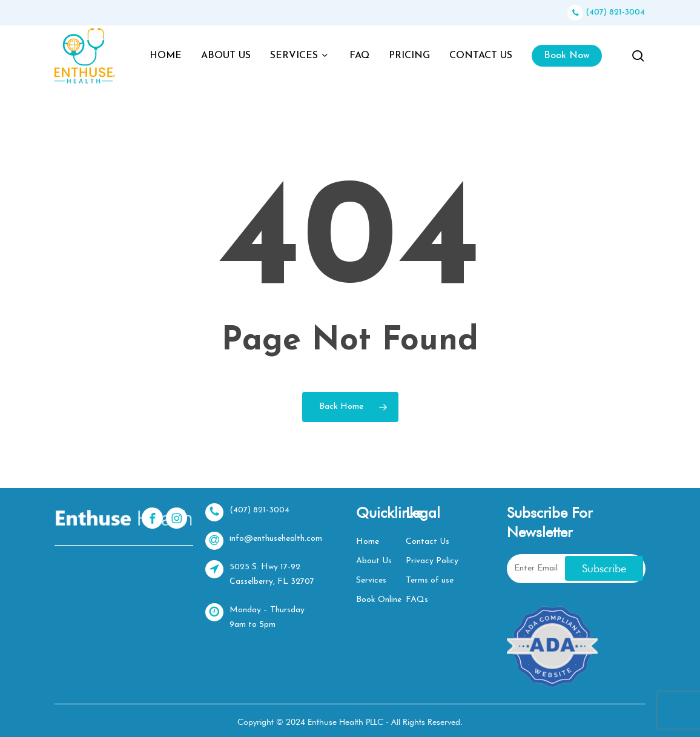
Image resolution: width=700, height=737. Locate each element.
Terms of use (430, 580)
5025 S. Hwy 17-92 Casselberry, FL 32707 (260, 573)
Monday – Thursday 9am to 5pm (255, 616)
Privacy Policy (432, 561)
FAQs (417, 600)
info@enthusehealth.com (264, 541)
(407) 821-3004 (606, 12)
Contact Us (428, 542)
